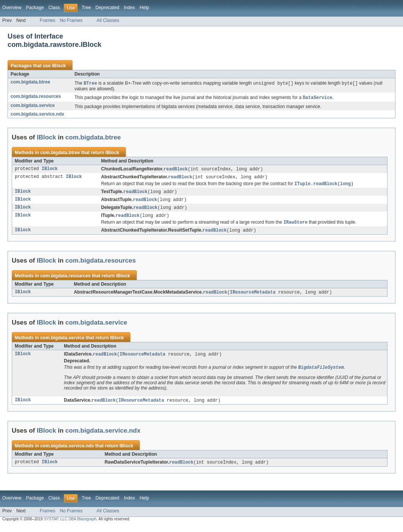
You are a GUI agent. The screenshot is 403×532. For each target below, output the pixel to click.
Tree (86, 8)
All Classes (108, 20)
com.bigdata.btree (30, 82)
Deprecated (108, 8)
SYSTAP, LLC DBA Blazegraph (70, 525)
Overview (12, 8)
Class (54, 8)
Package (35, 8)
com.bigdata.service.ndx (37, 115)
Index (129, 8)
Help (144, 8)
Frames (47, 20)
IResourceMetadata (253, 297)
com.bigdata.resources (36, 97)
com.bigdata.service (33, 106)
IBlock (59, 66)
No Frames (71, 20)
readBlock (176, 170)
